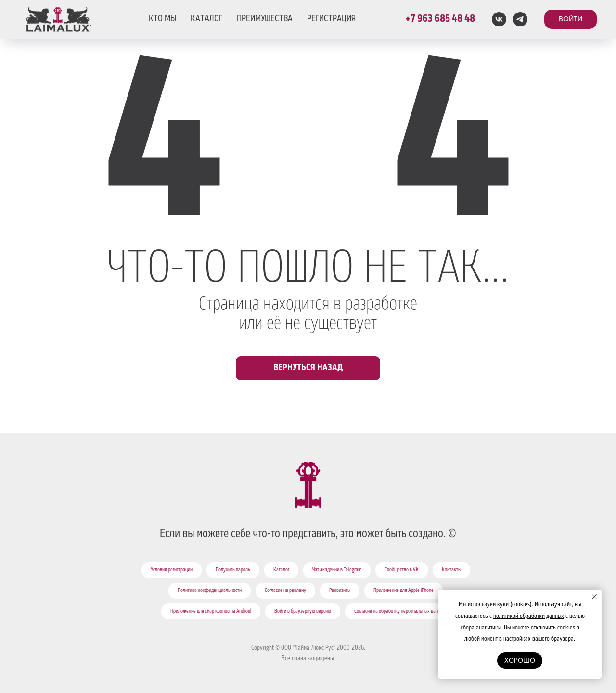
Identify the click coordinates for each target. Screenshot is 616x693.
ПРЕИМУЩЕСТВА (265, 19)
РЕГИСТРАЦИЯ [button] (331, 19)
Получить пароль (233, 570)
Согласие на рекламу (285, 591)
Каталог (281, 570)
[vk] (499, 19)
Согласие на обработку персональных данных (400, 612)
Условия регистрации (172, 570)
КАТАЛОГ (206, 19)
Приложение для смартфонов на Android (211, 612)
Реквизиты (340, 591)
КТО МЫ (162, 19)
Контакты (451, 570)
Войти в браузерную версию (303, 612)
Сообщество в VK (402, 570)
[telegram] (520, 19)
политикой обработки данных (529, 616)
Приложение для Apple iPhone (404, 591)
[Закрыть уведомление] (594, 597)
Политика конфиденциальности (210, 591)
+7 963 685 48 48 (440, 19)
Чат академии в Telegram (337, 570)
